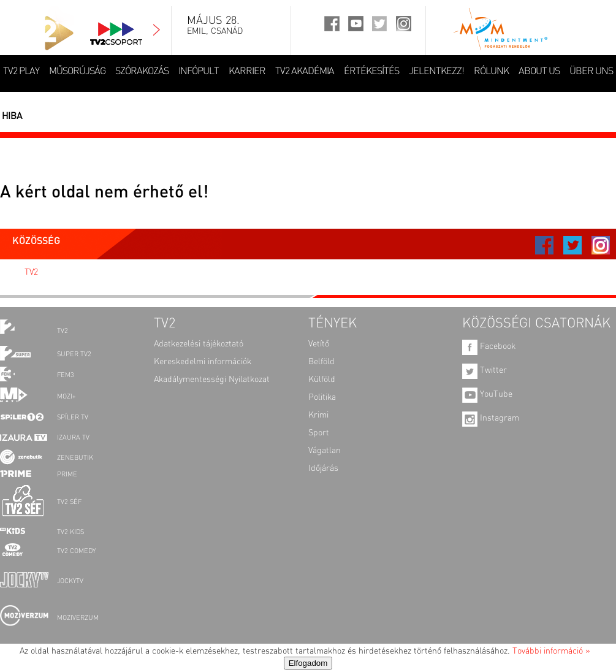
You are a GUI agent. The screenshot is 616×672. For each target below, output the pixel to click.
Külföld (322, 380)
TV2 (31, 272)
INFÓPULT (199, 72)
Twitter (485, 370)
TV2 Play (21, 72)
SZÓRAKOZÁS (142, 72)
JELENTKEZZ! (436, 72)
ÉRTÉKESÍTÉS (371, 72)
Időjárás (323, 468)
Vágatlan (325, 451)
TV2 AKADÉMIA (305, 72)
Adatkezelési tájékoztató (199, 344)
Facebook (489, 346)
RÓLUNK (491, 72)
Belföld (321, 362)
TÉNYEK (333, 324)
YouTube (487, 394)
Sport (319, 433)
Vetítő (319, 344)
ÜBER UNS (591, 72)
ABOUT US (539, 72)
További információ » (551, 651)
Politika (322, 397)
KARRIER (247, 72)
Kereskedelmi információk (203, 362)
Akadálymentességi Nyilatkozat (212, 380)
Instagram (491, 418)
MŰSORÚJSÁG (77, 72)
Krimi (318, 415)
